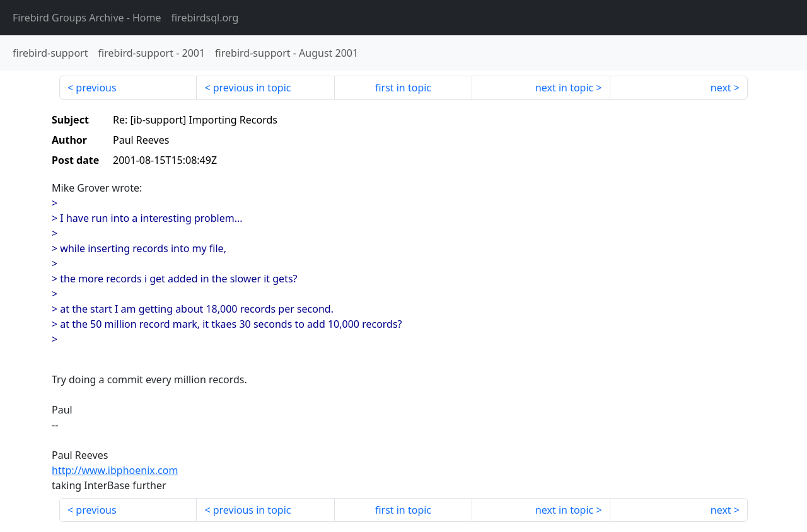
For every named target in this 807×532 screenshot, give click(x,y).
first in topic (403, 88)
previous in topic (252, 88)
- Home (87, 18)
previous (96, 88)
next (721, 88)
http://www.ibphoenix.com (115, 470)
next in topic (564, 88)
